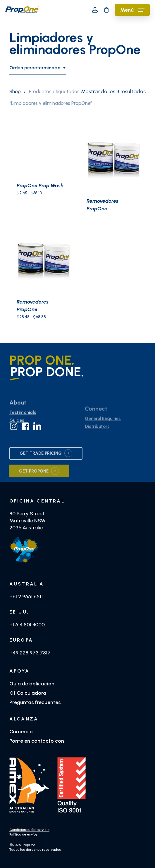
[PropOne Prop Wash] (42, 150)
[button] (132, 10)
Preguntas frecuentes (35, 702)
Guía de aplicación (32, 684)
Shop (15, 91)
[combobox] (38, 68)
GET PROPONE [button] (34, 484)
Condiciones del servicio (29, 830)
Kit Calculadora (28, 693)
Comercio (21, 732)
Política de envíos (23, 834)
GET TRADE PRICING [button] (41, 466)
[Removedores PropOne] (112, 157)
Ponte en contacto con (37, 741)
